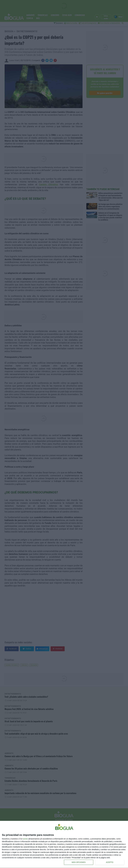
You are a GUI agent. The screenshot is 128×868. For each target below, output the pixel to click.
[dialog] (64, 844)
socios (25, 839)
